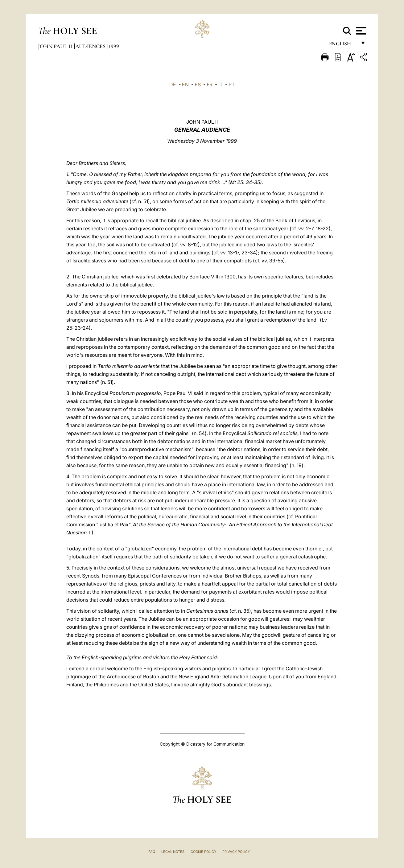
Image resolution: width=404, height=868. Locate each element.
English (343, 45)
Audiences (91, 46)
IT (221, 84)
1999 (114, 46)
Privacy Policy (236, 852)
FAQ (152, 852)
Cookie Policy (203, 852)
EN (185, 84)
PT (232, 84)
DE (173, 84)
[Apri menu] (360, 31)
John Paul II (56, 46)
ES (198, 84)
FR (210, 84)
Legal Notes (173, 852)
